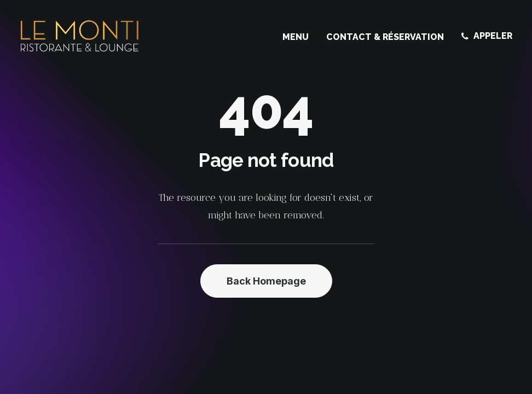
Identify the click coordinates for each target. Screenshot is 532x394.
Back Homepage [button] (266, 281)
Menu (296, 37)
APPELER (493, 36)
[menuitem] (299, 37)
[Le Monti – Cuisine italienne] (80, 36)
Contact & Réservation (385, 37)
